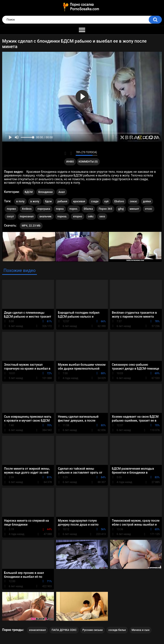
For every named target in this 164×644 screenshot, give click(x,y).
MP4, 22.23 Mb (31, 226)
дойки (147, 201)
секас (134, 201)
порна (60, 209)
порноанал (27, 216)
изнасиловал (37, 630)
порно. (74, 209)
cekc (91, 216)
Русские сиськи (92, 630)
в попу (20, 201)
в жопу (35, 201)
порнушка (44, 209)
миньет (134, 209)
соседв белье (117, 630)
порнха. (62, 216)
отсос (149, 209)
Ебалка (88, 209)
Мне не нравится (71, 153)
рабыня (62, 201)
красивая (79, 201)
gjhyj (121, 209)
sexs (102, 216)
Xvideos (27, 209)
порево (11, 209)
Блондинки (46, 192)
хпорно (78, 216)
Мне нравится (65, 153)
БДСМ (29, 192)
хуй (107, 201)
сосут (10, 216)
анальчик (45, 216)
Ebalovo (119, 201)
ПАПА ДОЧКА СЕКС (64, 630)
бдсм (48, 201)
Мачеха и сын (141, 630)
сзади (95, 201)
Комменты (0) (88, 162)
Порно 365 (105, 209)
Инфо (70, 162)
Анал (62, 192)
